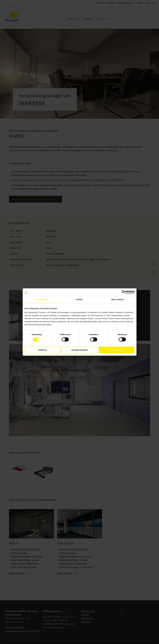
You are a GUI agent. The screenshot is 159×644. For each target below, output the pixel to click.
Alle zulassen (116, 350)
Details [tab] (80, 299)
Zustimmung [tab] (42, 299)
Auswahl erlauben (79, 350)
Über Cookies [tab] (118, 299)
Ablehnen (43, 350)
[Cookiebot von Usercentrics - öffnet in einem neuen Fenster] (124, 292)
